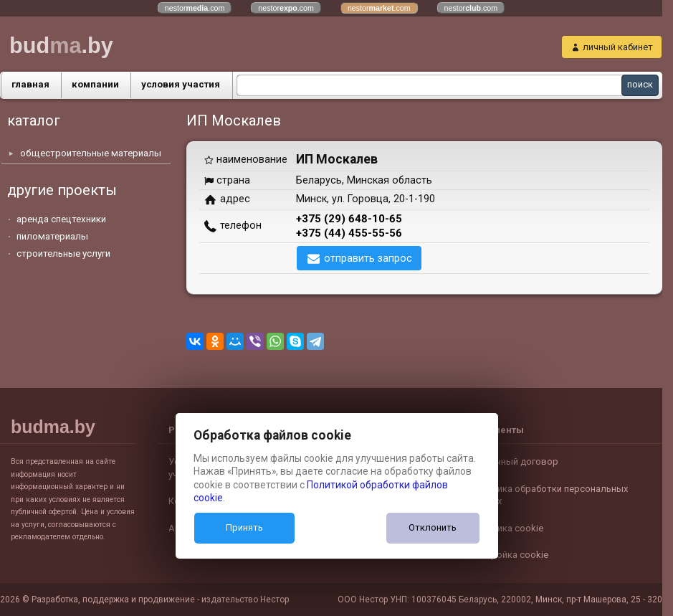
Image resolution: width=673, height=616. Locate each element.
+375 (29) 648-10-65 (349, 219)
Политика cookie (506, 528)
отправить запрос (368, 258)
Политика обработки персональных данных (549, 495)
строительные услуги (63, 253)
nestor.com (195, 8)
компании (95, 84)
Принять (244, 527)
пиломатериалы (52, 236)
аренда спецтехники (61, 219)
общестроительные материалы (91, 153)
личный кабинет (618, 47)
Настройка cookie (509, 555)
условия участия (181, 84)
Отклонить (433, 527)
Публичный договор (514, 461)
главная (30, 84)
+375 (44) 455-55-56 (349, 233)
